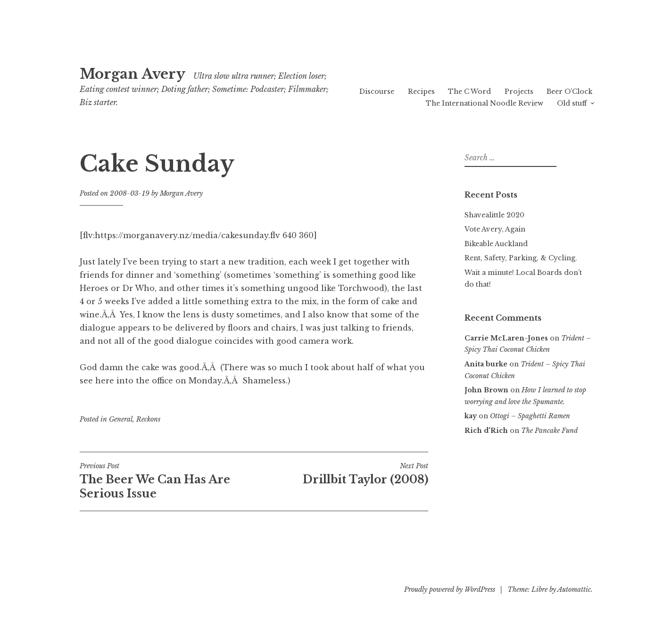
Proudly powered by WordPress (450, 589)
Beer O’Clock (569, 91)
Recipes (421, 91)
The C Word (469, 91)
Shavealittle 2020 (494, 215)
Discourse (377, 91)
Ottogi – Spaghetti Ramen (530, 416)
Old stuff (572, 103)
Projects (519, 91)
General (121, 419)
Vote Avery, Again (495, 229)
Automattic (574, 589)
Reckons (148, 419)
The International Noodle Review (485, 103)
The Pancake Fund (549, 431)
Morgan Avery (133, 74)
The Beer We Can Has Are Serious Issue (167, 481)
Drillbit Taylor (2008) (341, 474)
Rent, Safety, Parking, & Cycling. (521, 258)
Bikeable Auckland (496, 244)
